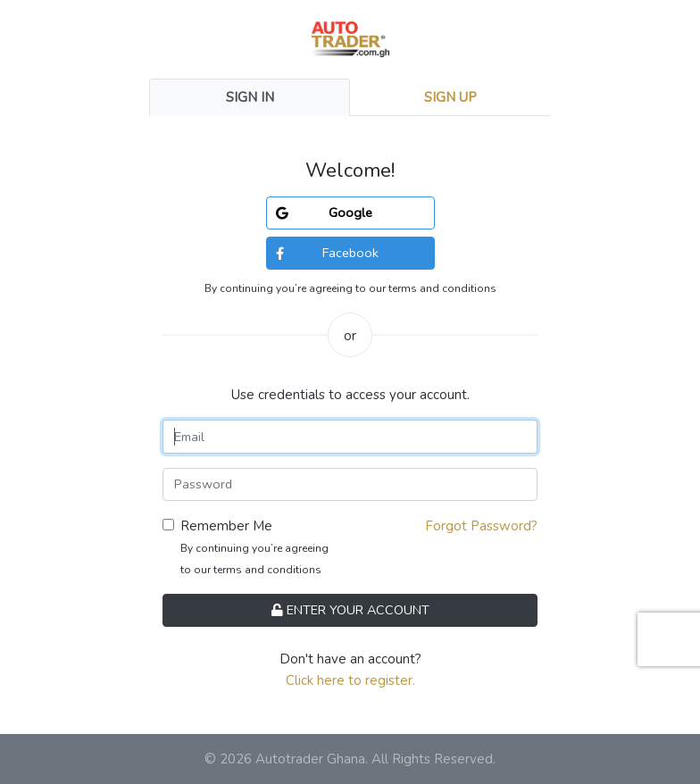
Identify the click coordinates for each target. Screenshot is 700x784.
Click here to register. (350, 680)
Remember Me (226, 526)
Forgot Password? (481, 526)
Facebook (327, 253)
